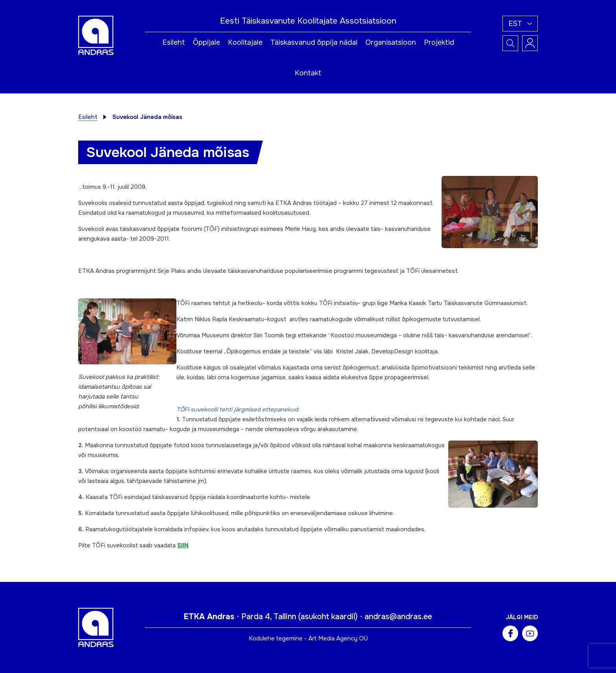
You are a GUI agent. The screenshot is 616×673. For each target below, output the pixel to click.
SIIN (183, 545)
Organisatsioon (391, 42)
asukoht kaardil (328, 617)
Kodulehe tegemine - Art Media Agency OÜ (308, 638)
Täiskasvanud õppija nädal (314, 42)
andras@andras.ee (398, 617)
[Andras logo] (96, 35)
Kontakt (308, 73)
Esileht (174, 42)
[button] (520, 24)
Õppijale (206, 42)
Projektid (439, 42)
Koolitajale (245, 42)
